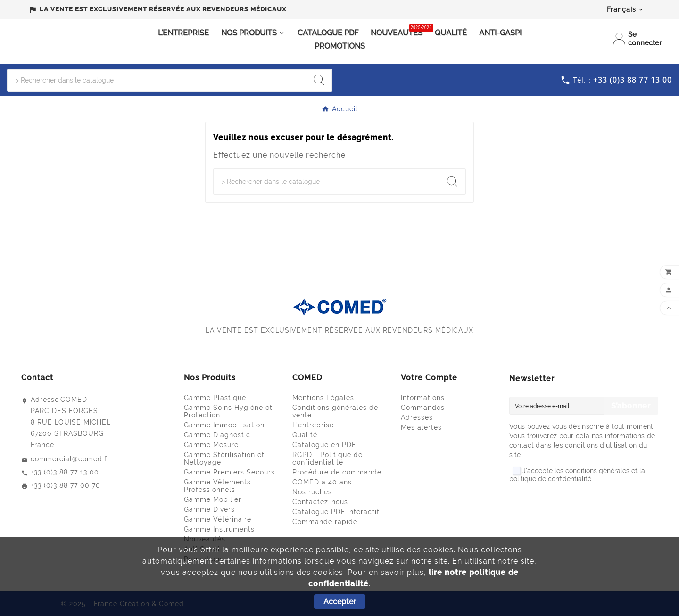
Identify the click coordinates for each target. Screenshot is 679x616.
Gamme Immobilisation (224, 425)
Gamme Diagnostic (217, 435)
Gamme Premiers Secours (229, 472)
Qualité (305, 435)
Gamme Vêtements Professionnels (217, 486)
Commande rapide (325, 522)
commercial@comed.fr (70, 459)
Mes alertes (421, 427)
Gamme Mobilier (213, 499)
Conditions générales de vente (335, 411)
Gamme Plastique (215, 398)
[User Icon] (638, 39)
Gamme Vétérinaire (218, 519)
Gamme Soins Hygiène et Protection (228, 411)
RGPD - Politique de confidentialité (327, 458)
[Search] (319, 80)
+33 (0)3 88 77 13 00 (65, 472)
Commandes (423, 408)
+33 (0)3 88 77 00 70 (66, 485)
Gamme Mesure (211, 445)
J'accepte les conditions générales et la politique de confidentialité (577, 475)
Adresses (417, 417)
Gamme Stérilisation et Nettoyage (224, 458)
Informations (423, 398)
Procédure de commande (337, 472)
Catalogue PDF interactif (336, 512)
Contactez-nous (320, 502)
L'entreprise (313, 425)
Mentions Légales (323, 398)
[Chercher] (157, 80)
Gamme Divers (209, 509)
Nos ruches (312, 492)
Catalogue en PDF (324, 445)
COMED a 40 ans (322, 482)
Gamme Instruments (219, 529)
